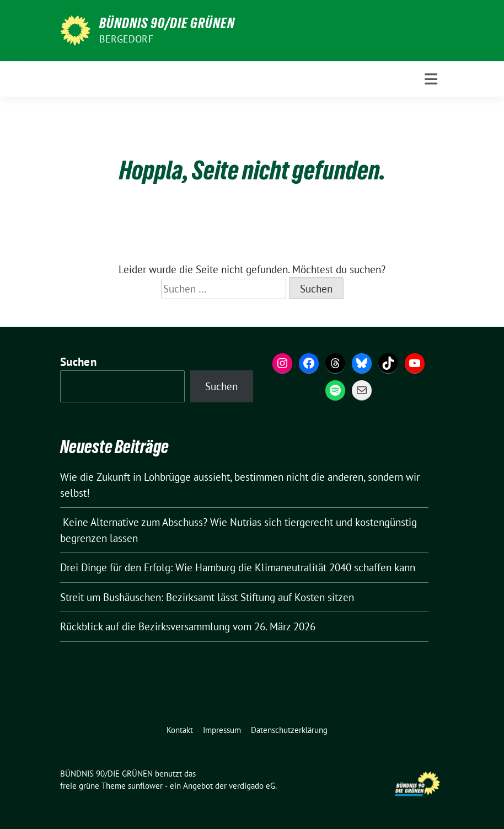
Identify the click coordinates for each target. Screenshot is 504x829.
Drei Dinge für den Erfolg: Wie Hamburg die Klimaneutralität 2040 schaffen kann (239, 567)
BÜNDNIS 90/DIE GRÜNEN (167, 23)
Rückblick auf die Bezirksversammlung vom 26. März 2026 (188, 626)
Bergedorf (126, 39)
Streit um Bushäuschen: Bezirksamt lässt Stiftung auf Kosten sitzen (207, 597)
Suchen (78, 362)
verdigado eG (252, 786)
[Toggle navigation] (431, 79)
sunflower (145, 786)
